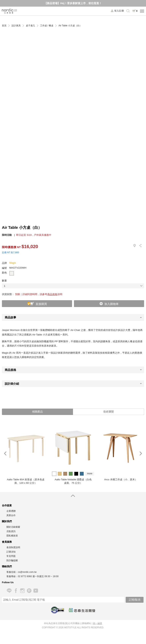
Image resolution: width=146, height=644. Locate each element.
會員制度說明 (13, 547)
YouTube (36, 591)
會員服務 (7, 542)
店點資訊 (11, 531)
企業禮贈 (11, 511)
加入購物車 (111, 304)
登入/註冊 (119, 11)
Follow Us (8, 582)
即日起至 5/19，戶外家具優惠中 (34, 235)
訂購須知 (11, 552)
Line (9, 591)
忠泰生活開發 (82, 610)
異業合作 (11, 515)
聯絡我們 (7, 566)
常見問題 (11, 556)
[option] (26, 453)
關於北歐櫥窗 (13, 527)
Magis (13, 263)
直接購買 (41, 304)
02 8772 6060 (25, 576)
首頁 (4, 26)
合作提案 (7, 505)
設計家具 (16, 26)
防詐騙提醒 (12, 560)
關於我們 (7, 521)
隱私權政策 (12, 536)
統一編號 (98, 623)
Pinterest (29, 591)
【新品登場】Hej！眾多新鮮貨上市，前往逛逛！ (73, 3)
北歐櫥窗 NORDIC (10, 11)
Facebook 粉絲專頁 (16, 591)
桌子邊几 (30, 26)
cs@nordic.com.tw (27, 572)
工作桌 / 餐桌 (47, 26)
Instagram (22, 591)
